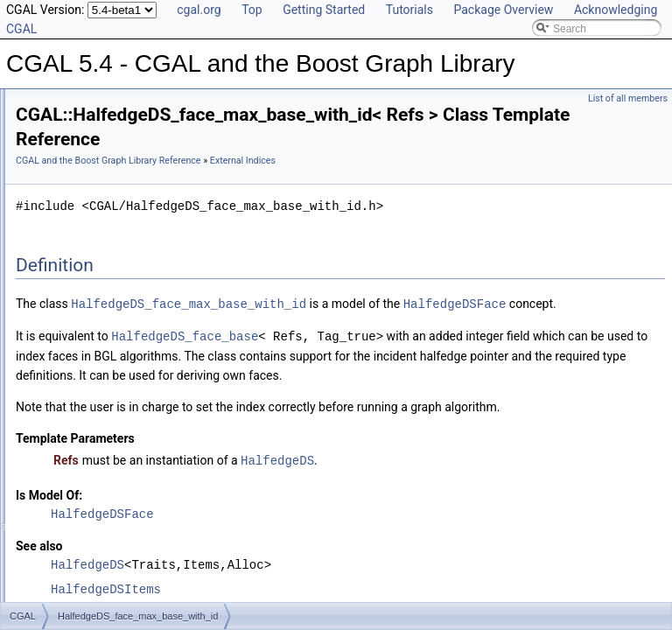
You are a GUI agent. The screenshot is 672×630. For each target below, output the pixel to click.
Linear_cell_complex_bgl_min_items (142, 334)
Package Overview (503, 10)
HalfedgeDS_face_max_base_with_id (145, 276)
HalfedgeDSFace (286, 348)
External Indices (81, 257)
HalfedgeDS (496, 541)
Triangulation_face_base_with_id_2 (140, 392)
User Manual (59, 122)
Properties (68, 219)
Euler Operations (83, 546)
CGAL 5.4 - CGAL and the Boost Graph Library (125, 103)
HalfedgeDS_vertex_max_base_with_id (150, 315)
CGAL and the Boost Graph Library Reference (327, 167)
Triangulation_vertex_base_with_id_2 (144, 411)
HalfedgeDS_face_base (403, 379)
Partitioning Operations (97, 565)
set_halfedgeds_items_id (116, 430)
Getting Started (324, 10)
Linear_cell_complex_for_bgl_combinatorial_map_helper (189, 353)
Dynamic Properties (90, 238)
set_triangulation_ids (106, 450)
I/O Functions (75, 584)
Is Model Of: (268, 576)
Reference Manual (73, 142)
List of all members (628, 98)
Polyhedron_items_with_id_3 (125, 373)
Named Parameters (89, 180)
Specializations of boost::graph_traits (129, 161)
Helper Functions (84, 469)
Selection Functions (90, 507)
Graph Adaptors (80, 527)
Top (252, 10)
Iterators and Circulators (100, 488)
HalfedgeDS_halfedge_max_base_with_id (156, 296)
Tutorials (409, 10)
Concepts (66, 199)
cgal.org (199, 10)
